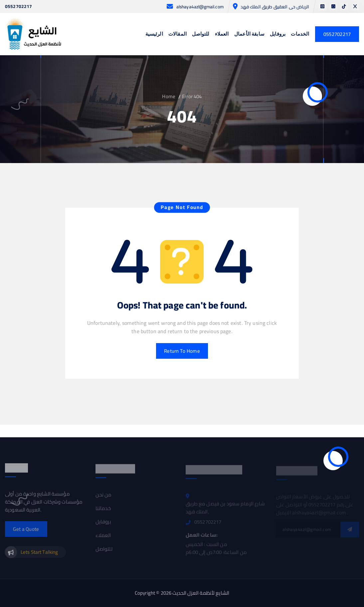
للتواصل (201, 34)
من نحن (104, 497)
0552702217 (19, 7)
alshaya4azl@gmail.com (200, 7)
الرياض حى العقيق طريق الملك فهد (275, 7)
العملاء (222, 34)
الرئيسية (154, 34)
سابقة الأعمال (249, 34)
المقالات (178, 34)
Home (169, 96)
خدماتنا (103, 510)
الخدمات (300, 34)
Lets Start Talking (39, 554)
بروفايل (278, 34)
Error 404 (192, 96)
